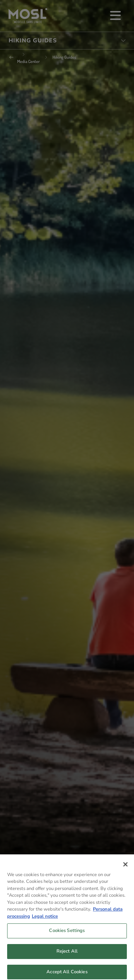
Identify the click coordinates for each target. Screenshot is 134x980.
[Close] (125, 869)
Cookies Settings (67, 935)
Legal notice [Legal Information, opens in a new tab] (45, 921)
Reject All (67, 955)
